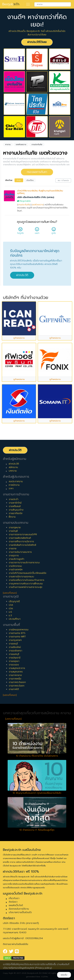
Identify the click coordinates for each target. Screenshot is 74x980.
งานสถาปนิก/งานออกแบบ (21, 577)
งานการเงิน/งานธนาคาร (20, 552)
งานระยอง (14, 665)
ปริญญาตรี (14, 601)
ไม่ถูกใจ (21, 232)
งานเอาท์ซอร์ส (16, 513)
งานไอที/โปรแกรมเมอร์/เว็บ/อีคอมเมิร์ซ (28, 573)
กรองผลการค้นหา (37, 172)
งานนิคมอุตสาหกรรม (19, 630)
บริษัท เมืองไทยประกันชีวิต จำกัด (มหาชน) (36, 197)
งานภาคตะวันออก (17, 682)
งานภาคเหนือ (15, 679)
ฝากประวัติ (22, 275)
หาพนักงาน (14, 485)
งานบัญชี (13, 531)
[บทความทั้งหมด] (13, 719)
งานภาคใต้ (14, 689)
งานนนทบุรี (14, 654)
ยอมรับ (64, 975)
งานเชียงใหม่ (15, 647)
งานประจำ (14, 499)
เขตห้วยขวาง (38, 205)
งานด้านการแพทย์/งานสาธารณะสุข (25, 587)
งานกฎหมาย (15, 527)
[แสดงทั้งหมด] (10, 593)
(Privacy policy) (44, 968)
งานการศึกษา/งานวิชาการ (21, 542)
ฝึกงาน (12, 517)
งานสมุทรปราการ (17, 668)
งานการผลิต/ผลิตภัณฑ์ (20, 538)
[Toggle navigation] (28, 4)
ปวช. (11, 608)
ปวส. (11, 605)
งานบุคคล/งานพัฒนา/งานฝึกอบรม (26, 584)
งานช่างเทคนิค (16, 570)
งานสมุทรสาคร (16, 672)
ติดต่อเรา (13, 902)
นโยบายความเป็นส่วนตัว (20, 912)
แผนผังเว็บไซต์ (16, 905)
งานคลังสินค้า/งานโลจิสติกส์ (22, 545)
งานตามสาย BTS (17, 633)
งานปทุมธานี (15, 658)
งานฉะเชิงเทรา (15, 651)
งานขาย (13, 549)
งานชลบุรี (13, 644)
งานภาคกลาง (15, 675)
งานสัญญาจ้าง (16, 510)
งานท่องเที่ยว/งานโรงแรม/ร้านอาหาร (27, 580)
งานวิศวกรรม (15, 566)
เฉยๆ (37, 232)
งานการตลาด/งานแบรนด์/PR (23, 534)
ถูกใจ (54, 232)
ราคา (11, 488)
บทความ (13, 471)
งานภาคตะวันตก (17, 686)
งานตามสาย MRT (17, 637)
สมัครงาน (13, 467)
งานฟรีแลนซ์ (15, 506)
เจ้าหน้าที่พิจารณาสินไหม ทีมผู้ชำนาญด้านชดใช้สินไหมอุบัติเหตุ (40, 192)
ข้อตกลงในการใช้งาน (19, 909)
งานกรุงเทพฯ (15, 640)
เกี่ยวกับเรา (14, 898)
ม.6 (10, 612)
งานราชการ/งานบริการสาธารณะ (24, 563)
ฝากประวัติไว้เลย (37, 42)
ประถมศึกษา (15, 619)
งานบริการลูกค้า (16, 559)
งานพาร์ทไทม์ (15, 503)
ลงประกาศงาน (16, 481)
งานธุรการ (14, 556)
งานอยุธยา (14, 661)
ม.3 (10, 615)
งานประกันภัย (24, 205)
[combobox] (53, 4)
